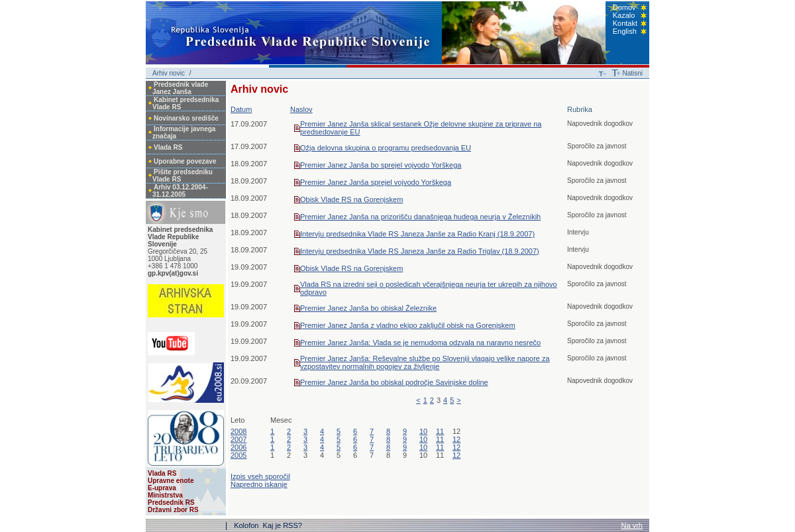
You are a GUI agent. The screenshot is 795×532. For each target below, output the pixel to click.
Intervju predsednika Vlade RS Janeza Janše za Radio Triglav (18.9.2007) (420, 251)
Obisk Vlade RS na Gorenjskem (351, 199)
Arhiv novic (169, 73)
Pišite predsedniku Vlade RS (183, 176)
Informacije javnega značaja (184, 133)
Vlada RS (168, 147)
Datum (241, 109)
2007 (238, 439)
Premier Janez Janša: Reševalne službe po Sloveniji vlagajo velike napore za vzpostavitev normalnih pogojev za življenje (425, 362)
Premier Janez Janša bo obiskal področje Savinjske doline (394, 382)
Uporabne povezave (185, 161)
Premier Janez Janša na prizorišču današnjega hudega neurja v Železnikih (420, 217)
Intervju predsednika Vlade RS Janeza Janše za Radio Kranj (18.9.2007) (417, 234)
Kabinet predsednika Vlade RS (185, 103)
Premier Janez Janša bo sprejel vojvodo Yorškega (381, 165)
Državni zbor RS (173, 510)
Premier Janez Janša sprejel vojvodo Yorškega (376, 182)
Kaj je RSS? (283, 525)
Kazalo (624, 15)
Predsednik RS (171, 503)
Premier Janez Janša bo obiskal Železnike (368, 308)
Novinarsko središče (186, 118)
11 (440, 431)
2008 (238, 431)
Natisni (632, 73)
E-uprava (162, 488)
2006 (238, 447)
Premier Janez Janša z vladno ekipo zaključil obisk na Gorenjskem (408, 325)
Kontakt (625, 23)
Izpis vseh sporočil (260, 476)
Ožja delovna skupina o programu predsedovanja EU (386, 148)
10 (423, 431)
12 (456, 439)
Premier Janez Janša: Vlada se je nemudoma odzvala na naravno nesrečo (420, 343)
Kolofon (247, 525)
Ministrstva (165, 495)
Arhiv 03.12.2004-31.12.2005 (180, 191)
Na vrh (632, 525)
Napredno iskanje (259, 484)
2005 (238, 455)
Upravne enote (171, 481)
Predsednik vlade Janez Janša (180, 88)
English (625, 31)
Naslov (301, 109)
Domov (624, 7)
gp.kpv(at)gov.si (173, 273)
